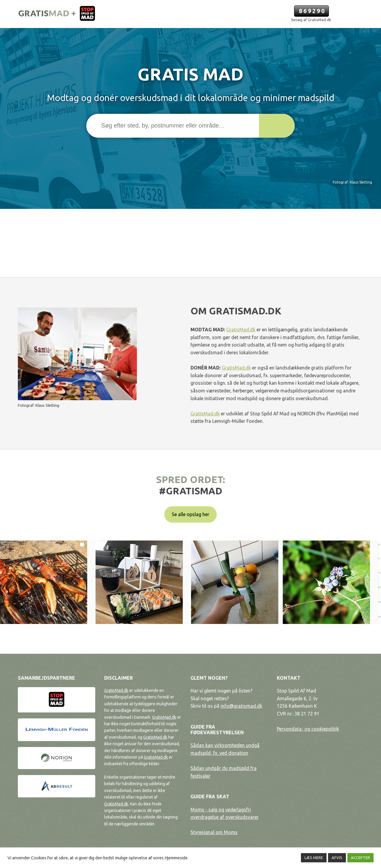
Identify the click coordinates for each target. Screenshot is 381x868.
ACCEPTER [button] (360, 858)
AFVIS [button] (337, 858)
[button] (277, 126)
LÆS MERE (314, 858)
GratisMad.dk (241, 330)
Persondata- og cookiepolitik (308, 729)
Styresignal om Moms (214, 832)
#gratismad (191, 491)
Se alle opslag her (190, 514)
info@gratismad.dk (241, 706)
